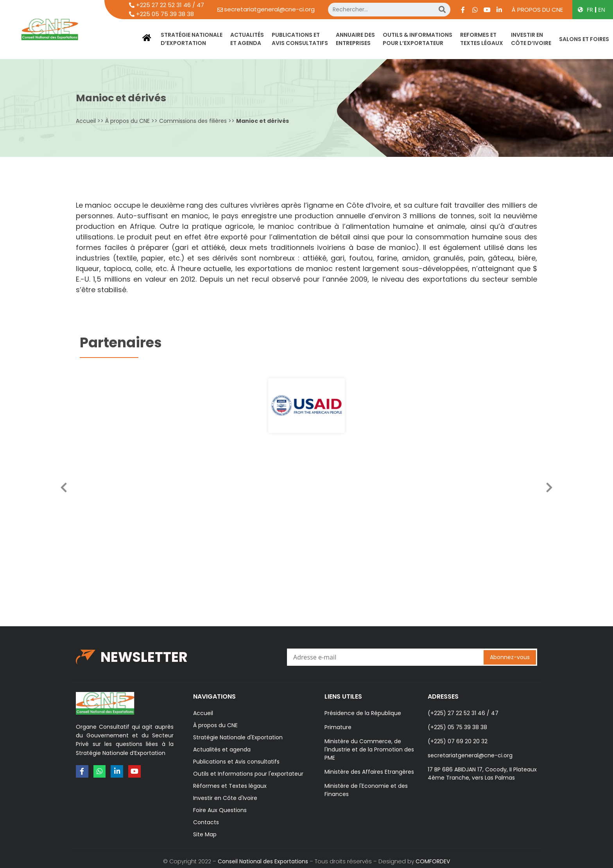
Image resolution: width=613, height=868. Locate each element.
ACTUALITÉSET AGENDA (247, 39)
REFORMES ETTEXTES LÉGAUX (482, 39)
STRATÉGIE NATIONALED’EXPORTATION (192, 39)
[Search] (442, 10)
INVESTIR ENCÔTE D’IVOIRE (531, 39)
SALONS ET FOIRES (584, 39)
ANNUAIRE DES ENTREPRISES (355, 39)
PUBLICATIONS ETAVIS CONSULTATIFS (300, 39)
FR (590, 10)
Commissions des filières (193, 121)
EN (602, 10)
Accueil (86, 121)
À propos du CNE (537, 10)
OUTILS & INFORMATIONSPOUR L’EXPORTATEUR (418, 39)
